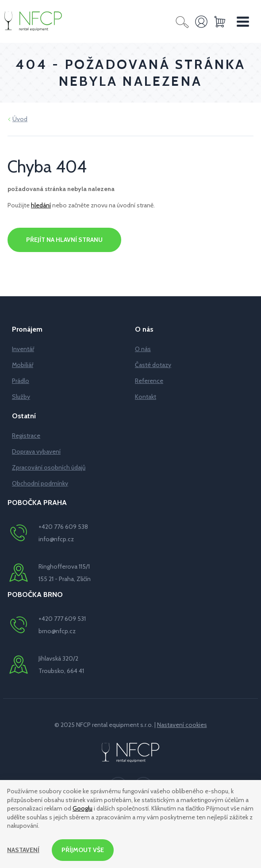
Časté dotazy (153, 365)
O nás (143, 349)
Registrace (26, 436)
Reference (149, 381)
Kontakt (146, 397)
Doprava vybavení (36, 451)
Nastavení (23, 850)
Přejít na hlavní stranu (64, 240)
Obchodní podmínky (40, 483)
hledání (41, 205)
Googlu (83, 808)
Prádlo (21, 381)
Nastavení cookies (182, 725)
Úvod (20, 119)
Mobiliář (23, 365)
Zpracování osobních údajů (49, 467)
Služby (21, 397)
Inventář (23, 349)
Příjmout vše (83, 850)
